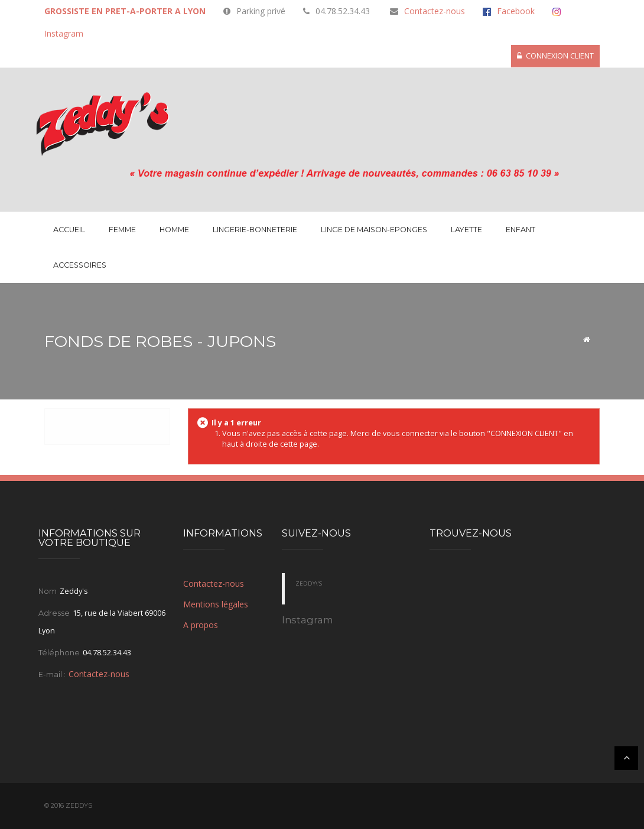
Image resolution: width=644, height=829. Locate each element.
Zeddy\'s (309, 584)
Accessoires (80, 265)
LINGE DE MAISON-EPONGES (374, 230)
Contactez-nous (435, 11)
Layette (466, 230)
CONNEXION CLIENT (555, 56)
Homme (174, 230)
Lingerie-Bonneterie (255, 230)
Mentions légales (216, 604)
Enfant (521, 230)
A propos (201, 625)
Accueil (69, 230)
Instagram (64, 33)
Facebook (516, 11)
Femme (122, 230)
